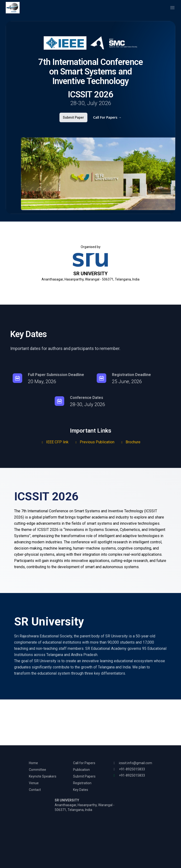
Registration (82, 783)
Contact (35, 790)
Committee (37, 770)
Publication (81, 770)
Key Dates (81, 790)
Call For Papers (107, 117)
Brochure (130, 442)
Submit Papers (84, 776)
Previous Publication (94, 442)
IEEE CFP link (55, 442)
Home (33, 763)
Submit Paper (73, 117)
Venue (34, 783)
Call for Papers (84, 763)
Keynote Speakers (43, 776)
